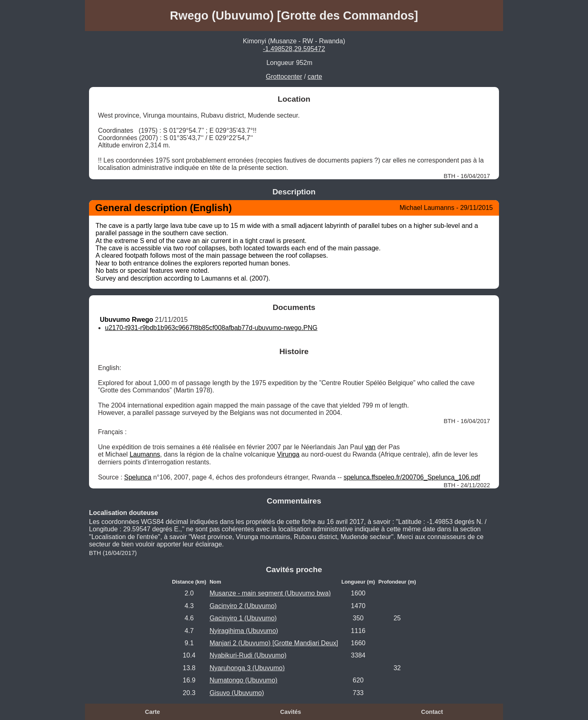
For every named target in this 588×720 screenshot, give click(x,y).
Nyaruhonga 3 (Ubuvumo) (247, 668)
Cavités (291, 712)
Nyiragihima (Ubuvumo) (244, 631)
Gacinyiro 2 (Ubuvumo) (243, 606)
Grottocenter (284, 77)
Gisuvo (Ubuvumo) (237, 693)
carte (315, 77)
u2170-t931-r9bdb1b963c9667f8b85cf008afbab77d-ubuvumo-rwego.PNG (211, 328)
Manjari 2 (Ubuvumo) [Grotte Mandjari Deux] (274, 643)
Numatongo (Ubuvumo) (243, 680)
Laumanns (145, 454)
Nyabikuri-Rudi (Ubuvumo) (248, 655)
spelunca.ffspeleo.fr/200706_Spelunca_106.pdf (412, 477)
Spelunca (138, 477)
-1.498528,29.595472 (294, 49)
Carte (153, 712)
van (370, 447)
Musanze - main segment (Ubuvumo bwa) (270, 593)
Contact (432, 712)
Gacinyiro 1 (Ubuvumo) (243, 618)
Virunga (288, 454)
